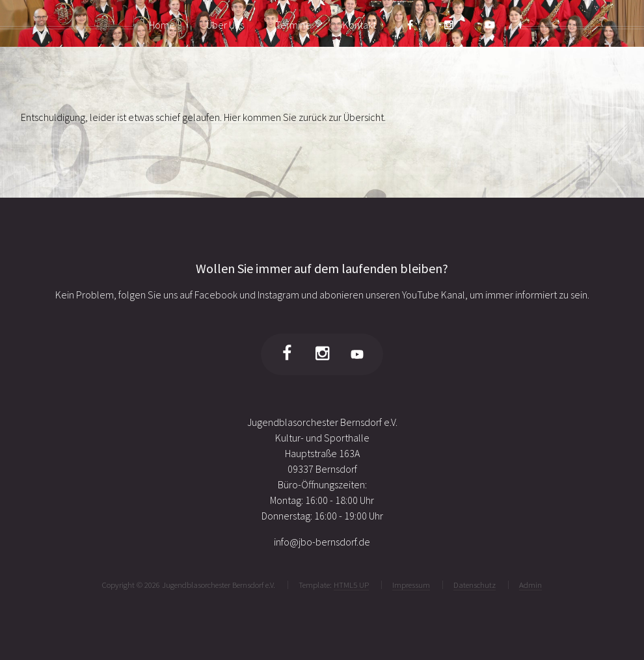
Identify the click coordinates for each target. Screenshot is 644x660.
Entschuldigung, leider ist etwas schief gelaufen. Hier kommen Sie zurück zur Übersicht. (203, 117)
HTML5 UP (351, 585)
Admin (530, 585)
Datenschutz (475, 585)
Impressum (411, 585)
